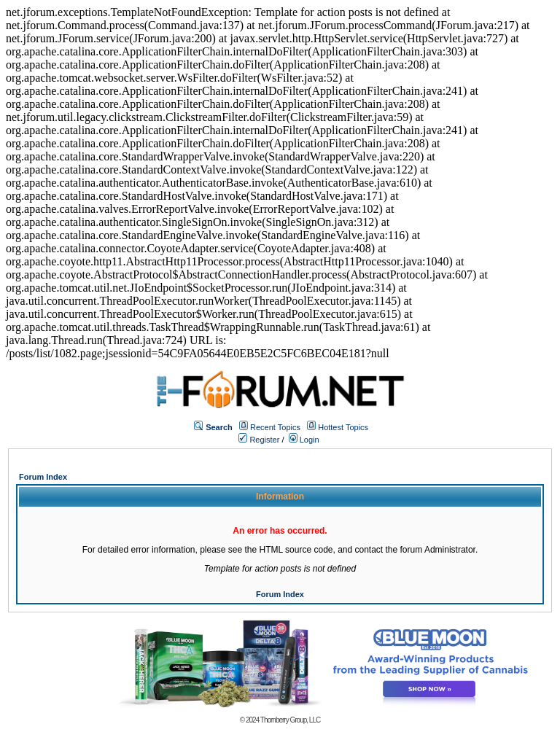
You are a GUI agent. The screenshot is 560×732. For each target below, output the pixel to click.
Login (304, 440)
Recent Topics (275, 427)
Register (259, 440)
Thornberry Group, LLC (290, 720)
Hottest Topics (343, 427)
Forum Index (43, 477)
